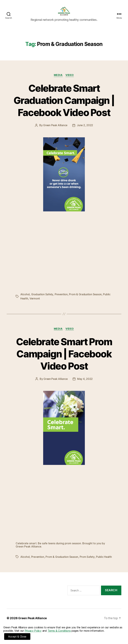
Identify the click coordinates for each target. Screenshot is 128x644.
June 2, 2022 (85, 130)
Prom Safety (87, 562)
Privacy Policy (33, 631)
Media (58, 80)
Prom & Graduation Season (86, 299)
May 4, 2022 (85, 384)
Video (70, 80)
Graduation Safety (42, 299)
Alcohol (25, 299)
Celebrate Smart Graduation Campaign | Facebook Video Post (64, 105)
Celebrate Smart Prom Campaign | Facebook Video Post (64, 359)
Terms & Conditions (59, 631)
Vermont (35, 303)
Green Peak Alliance (55, 130)
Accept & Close (17, 637)
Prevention (61, 299)
